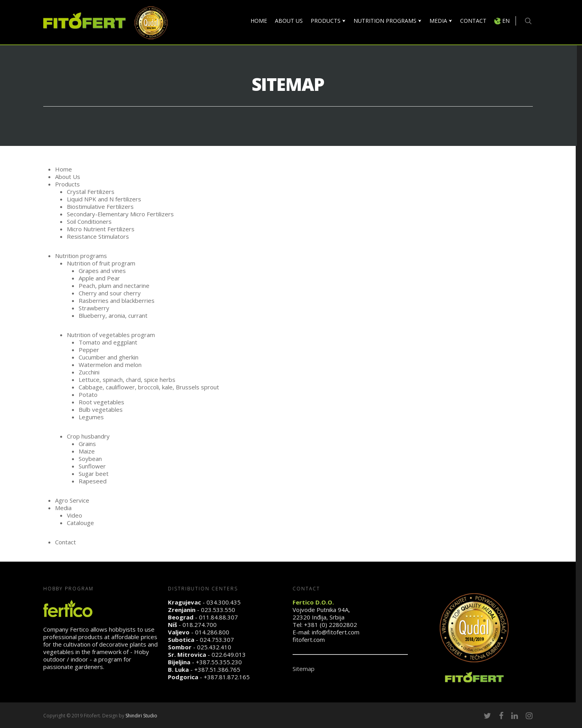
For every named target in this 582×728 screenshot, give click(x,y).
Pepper (89, 350)
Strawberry (94, 308)
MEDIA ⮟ (441, 21)
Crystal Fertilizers (91, 192)
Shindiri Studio (141, 716)
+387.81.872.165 (227, 677)
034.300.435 (224, 602)
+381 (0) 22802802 (331, 625)
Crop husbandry (88, 436)
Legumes (91, 417)
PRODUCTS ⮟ (328, 21)
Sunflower (92, 466)
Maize (87, 451)
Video (75, 515)
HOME (259, 21)
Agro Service (72, 500)
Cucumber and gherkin (109, 357)
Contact (65, 542)
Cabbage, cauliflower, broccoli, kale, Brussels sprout (149, 387)
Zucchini (89, 372)
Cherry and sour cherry (110, 293)
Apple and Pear (99, 278)
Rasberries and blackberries (117, 300)
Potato (88, 394)
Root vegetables (101, 402)
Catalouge (80, 523)
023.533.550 (218, 610)
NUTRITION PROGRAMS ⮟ (388, 21)
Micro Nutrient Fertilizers (101, 229)
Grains (87, 444)
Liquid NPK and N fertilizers (104, 199)
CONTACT (473, 21)
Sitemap (304, 669)
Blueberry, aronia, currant (113, 315)
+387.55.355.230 (219, 662)
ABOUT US (289, 21)
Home (64, 169)
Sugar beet (94, 474)
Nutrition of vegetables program (111, 335)
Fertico (79, 629)
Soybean (90, 459)
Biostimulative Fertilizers (100, 206)
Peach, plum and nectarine (114, 286)
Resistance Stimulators (98, 236)
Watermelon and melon (110, 365)
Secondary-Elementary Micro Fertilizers (120, 214)
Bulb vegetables (101, 409)
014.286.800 (212, 632)
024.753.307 (217, 640)
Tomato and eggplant (108, 342)
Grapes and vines (102, 271)
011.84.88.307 (218, 617)
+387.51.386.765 (217, 669)
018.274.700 (200, 625)
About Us (68, 177)
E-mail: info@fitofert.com (326, 632)
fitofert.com (309, 640)
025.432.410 (214, 647)
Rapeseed (93, 481)
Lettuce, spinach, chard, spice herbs (127, 380)
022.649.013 (229, 654)
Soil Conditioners (90, 221)
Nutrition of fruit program (101, 263)
